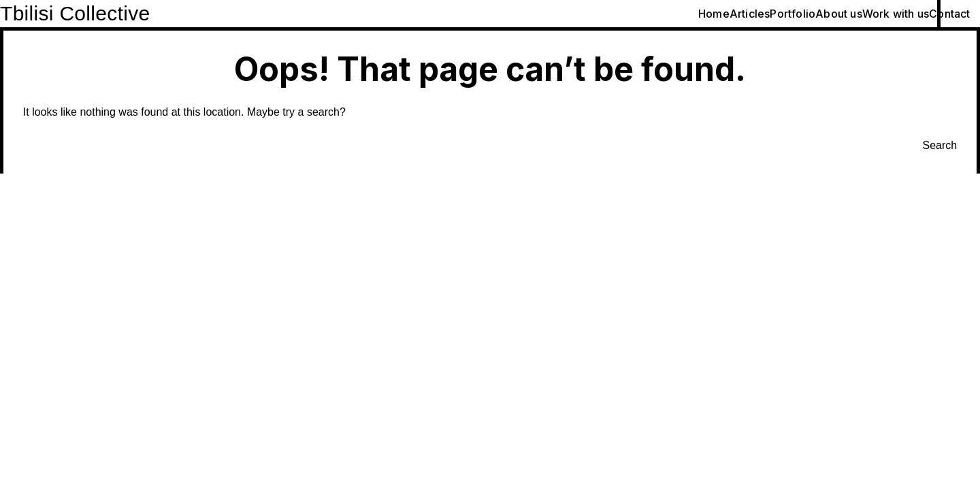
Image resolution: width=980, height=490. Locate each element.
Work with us (896, 14)
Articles (750, 14)
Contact (949, 14)
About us (839, 14)
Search (940, 145)
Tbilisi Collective (75, 14)
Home (714, 14)
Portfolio (793, 14)
